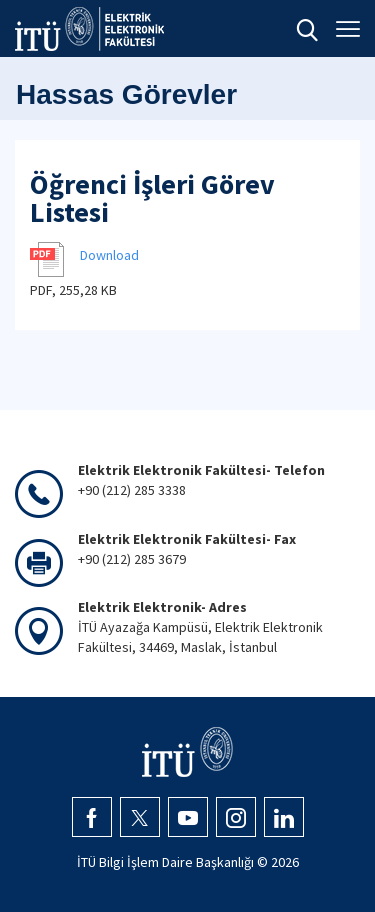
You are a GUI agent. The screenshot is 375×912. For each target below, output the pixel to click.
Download (109, 255)
